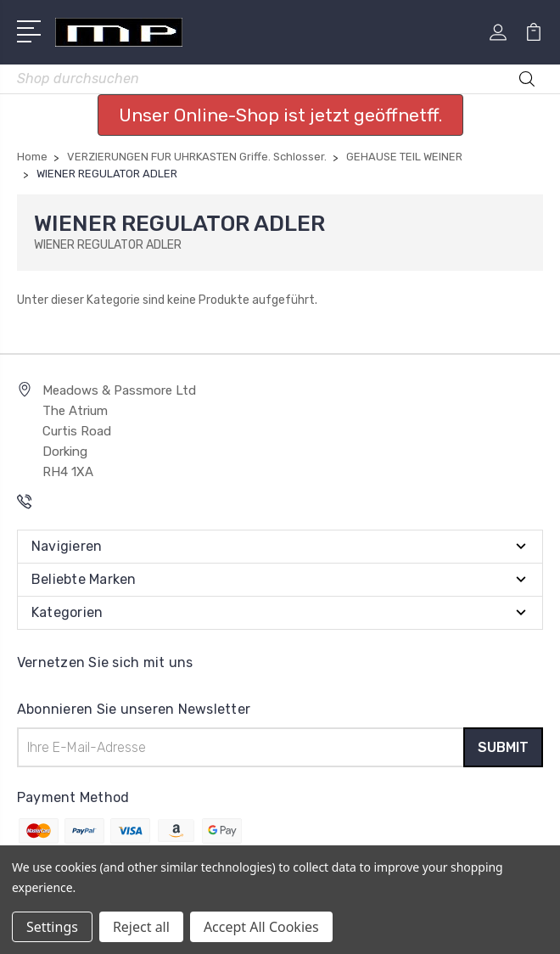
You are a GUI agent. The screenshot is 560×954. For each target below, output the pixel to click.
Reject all (141, 927)
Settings (52, 927)
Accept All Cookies (261, 927)
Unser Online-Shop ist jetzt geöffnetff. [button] (280, 115)
